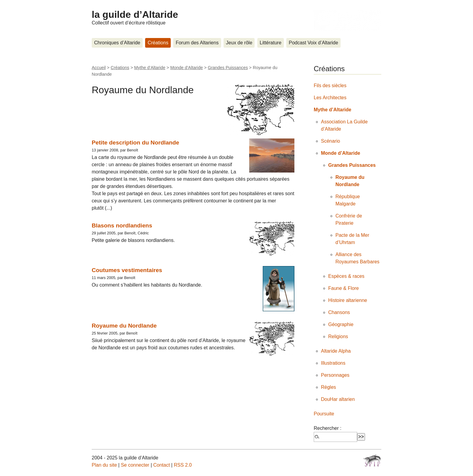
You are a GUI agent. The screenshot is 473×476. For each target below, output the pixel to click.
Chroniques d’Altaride (117, 43)
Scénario (330, 141)
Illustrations (333, 363)
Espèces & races (346, 276)
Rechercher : (328, 428)
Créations (158, 43)
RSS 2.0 (183, 465)
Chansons (339, 312)
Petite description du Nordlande (135, 143)
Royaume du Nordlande (124, 326)
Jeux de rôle (239, 43)
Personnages (335, 375)
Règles (329, 387)
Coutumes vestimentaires (127, 270)
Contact (162, 465)
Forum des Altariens (197, 43)
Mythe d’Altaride (150, 68)
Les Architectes (330, 98)
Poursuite (324, 414)
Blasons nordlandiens (122, 225)
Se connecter (135, 465)
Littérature (271, 43)
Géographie (341, 324)
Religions (338, 336)
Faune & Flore (343, 288)
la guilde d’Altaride (135, 14)
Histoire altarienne (348, 300)
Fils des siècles (330, 86)
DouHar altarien (338, 399)
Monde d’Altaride (186, 68)
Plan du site (104, 465)
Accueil (99, 68)
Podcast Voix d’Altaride (313, 43)
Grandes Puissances (228, 68)
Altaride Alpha (336, 351)
